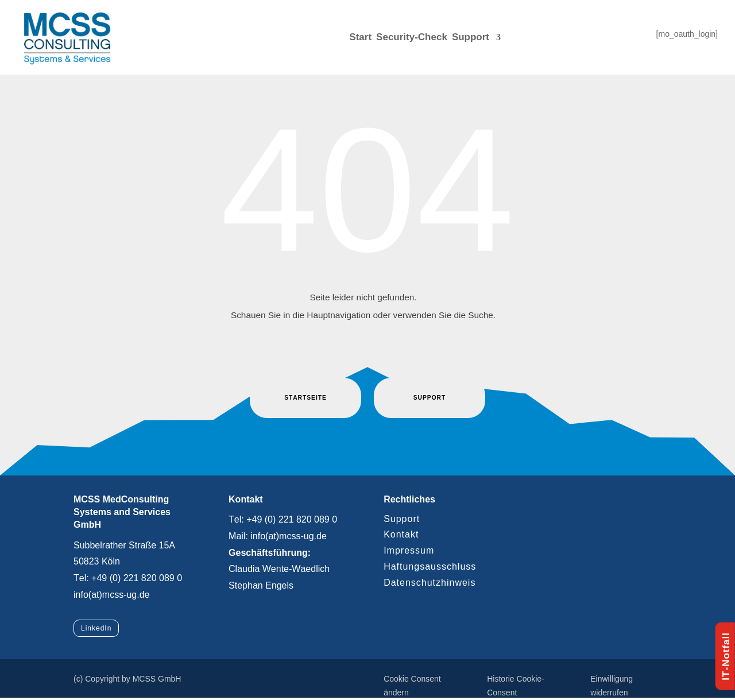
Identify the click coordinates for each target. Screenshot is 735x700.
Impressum (409, 550)
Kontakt (401, 534)
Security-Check (412, 37)
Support (471, 37)
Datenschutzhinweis (430, 583)
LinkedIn (96, 628)
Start (360, 37)
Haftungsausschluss (430, 566)
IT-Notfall (726, 656)
